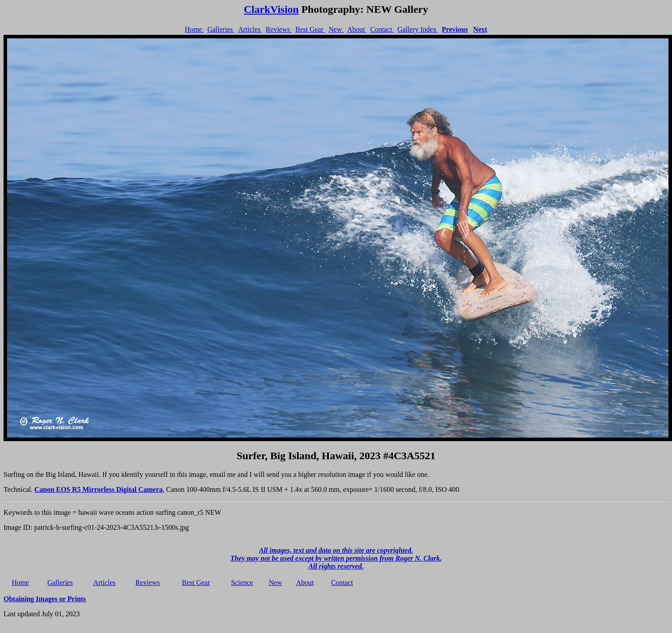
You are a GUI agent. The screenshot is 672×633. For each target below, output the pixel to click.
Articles (250, 29)
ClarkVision (271, 9)
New (336, 29)
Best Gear (310, 29)
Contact (382, 29)
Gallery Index (418, 29)
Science (242, 582)
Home (194, 29)
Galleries (221, 29)
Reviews (279, 29)
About (357, 29)
